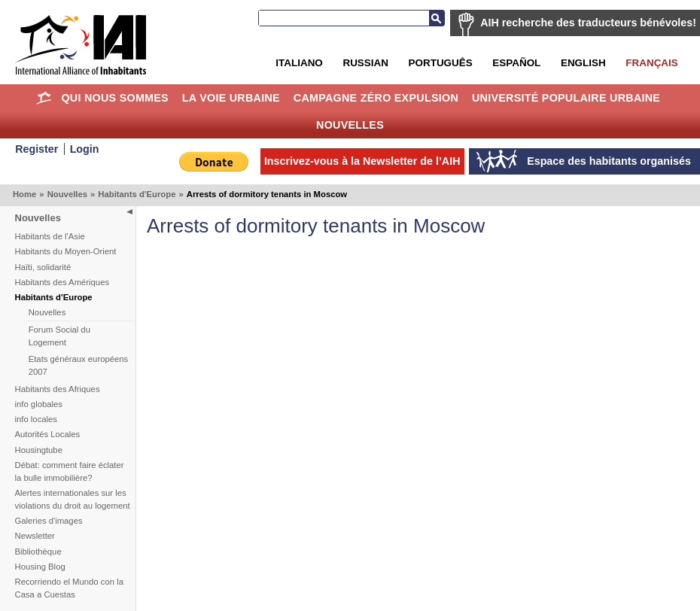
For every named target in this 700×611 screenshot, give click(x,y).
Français (651, 63)
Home (44, 98)
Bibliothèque (38, 552)
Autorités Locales (48, 434)
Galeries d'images (49, 521)
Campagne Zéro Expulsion (376, 98)
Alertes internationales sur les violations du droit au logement (73, 499)
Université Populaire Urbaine (566, 98)
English (583, 63)
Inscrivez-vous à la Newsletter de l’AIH (362, 161)
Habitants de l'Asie (50, 236)
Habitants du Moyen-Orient (66, 251)
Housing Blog (40, 567)
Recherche (437, 18)
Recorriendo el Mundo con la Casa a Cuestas (69, 588)
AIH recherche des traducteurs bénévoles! (588, 23)
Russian (365, 63)
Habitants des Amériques (62, 282)
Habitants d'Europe (137, 194)
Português (441, 63)
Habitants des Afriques (58, 389)
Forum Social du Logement (59, 336)
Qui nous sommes (115, 98)
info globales (39, 404)
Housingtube (39, 450)
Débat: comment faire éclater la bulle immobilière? (70, 471)
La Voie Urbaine (231, 98)
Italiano (299, 63)
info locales (37, 419)
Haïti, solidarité (43, 267)
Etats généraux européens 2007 (79, 365)
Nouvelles (350, 125)
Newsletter (35, 536)
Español (516, 63)
